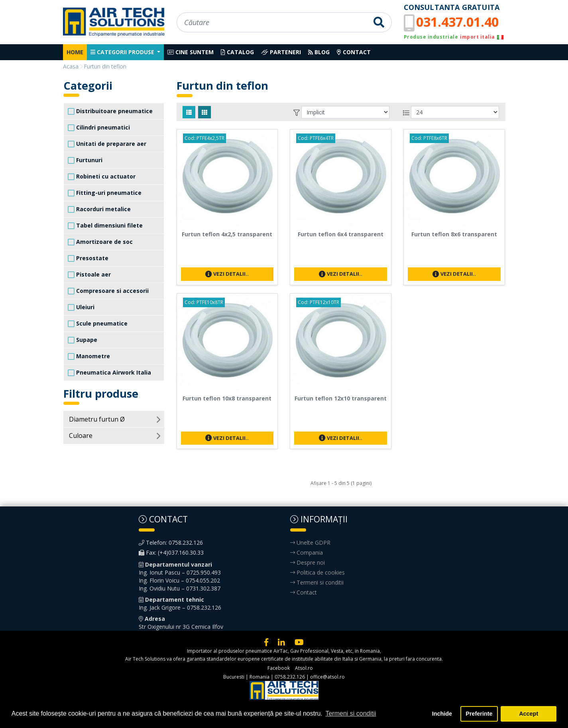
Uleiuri (81, 307)
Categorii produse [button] (123, 52)
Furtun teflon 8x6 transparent (454, 234)
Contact (354, 52)
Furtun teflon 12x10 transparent (341, 398)
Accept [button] (529, 714)
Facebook (279, 668)
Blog (319, 52)
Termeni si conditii (317, 582)
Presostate (88, 258)
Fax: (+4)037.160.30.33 (171, 552)
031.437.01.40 (457, 22)
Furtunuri (85, 160)
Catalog (237, 52)
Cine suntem (191, 52)
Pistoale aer (89, 275)
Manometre (89, 356)
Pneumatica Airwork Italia (109, 373)
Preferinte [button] (479, 714)
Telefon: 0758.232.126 (171, 543)
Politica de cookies (317, 572)
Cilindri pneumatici (99, 128)
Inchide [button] (442, 714)
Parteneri (281, 52)
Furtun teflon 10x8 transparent (227, 398)
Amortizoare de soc (100, 242)
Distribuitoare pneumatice (110, 111)
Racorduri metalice (99, 209)
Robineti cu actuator (102, 177)
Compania (307, 552)
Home (75, 52)
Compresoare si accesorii (108, 291)
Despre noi (308, 562)
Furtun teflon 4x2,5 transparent (227, 234)
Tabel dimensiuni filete (105, 226)
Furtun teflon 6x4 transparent (341, 234)
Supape (83, 340)
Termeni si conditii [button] (351, 713)
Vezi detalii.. (227, 274)
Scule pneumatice (98, 324)
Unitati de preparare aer (107, 144)
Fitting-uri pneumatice (105, 193)
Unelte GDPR (310, 543)
